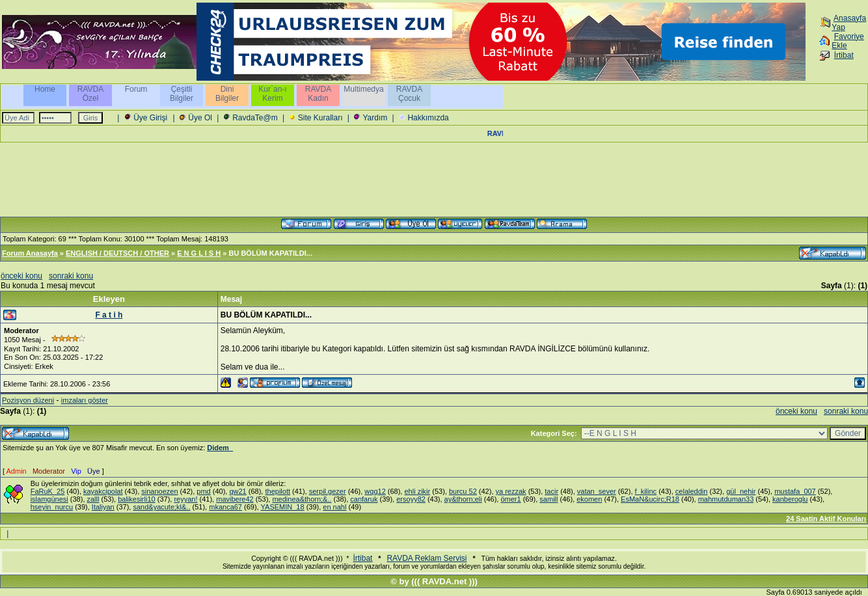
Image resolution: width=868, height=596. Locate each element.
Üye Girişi (150, 118)
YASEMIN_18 (283, 507)
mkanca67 (225, 507)
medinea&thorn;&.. (302, 499)
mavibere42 (235, 499)
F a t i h (109, 315)
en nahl (334, 507)
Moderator (49, 471)
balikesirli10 (136, 499)
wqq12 (375, 491)
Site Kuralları (320, 118)
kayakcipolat (103, 491)
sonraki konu (71, 276)
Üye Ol (200, 118)
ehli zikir (417, 491)
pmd (203, 491)
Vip (76, 471)
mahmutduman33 (726, 499)
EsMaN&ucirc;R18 (650, 499)
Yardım (375, 118)
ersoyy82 (411, 499)
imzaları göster (85, 400)
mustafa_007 (795, 491)
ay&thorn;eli (463, 499)
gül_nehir (741, 491)
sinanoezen (159, 491)
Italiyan (103, 507)
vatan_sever (597, 491)
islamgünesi (49, 499)
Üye (94, 471)
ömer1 (510, 499)
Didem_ (220, 448)
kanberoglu (790, 499)
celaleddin (692, 491)
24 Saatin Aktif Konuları (826, 519)
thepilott (278, 491)
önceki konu (21, 276)
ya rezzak (511, 491)
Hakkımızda (428, 118)
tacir (551, 491)
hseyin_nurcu (52, 507)
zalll (93, 499)
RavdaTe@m (255, 118)
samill (549, 499)
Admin (17, 471)
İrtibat (844, 55)
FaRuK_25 (48, 491)
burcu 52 (463, 491)
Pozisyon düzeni (28, 400)
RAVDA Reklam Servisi (427, 558)
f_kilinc (646, 491)
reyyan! (185, 499)
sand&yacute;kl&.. (161, 507)
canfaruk (364, 499)
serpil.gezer (328, 491)
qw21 (237, 491)
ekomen (589, 499)
